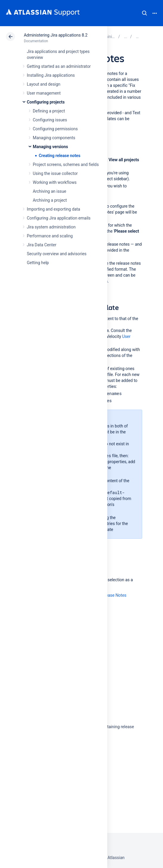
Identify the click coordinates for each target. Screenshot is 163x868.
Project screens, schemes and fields (66, 164)
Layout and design (44, 84)
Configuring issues (50, 120)
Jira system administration (51, 227)
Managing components (54, 138)
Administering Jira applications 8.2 (56, 35)
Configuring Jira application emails (59, 218)
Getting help (38, 263)
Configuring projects (46, 102)
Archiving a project (50, 200)
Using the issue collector (55, 173)
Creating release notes (60, 156)
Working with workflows (55, 182)
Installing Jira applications (51, 75)
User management (44, 93)
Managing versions (50, 147)
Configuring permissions (55, 129)
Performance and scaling (50, 236)
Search (145, 13)
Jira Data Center (42, 245)
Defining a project (49, 111)
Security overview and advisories (57, 254)
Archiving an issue (49, 191)
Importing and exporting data (53, 209)
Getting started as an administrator (59, 66)
